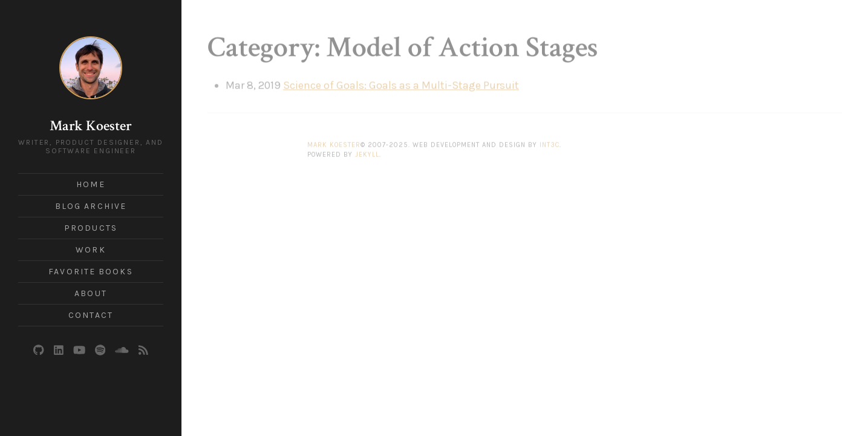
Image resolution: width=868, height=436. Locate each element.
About (91, 293)
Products (91, 228)
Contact (91, 315)
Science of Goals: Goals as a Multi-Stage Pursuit (401, 81)
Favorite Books (90, 272)
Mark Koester (91, 126)
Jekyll (367, 150)
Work (90, 250)
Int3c (550, 141)
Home (90, 184)
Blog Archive (91, 206)
